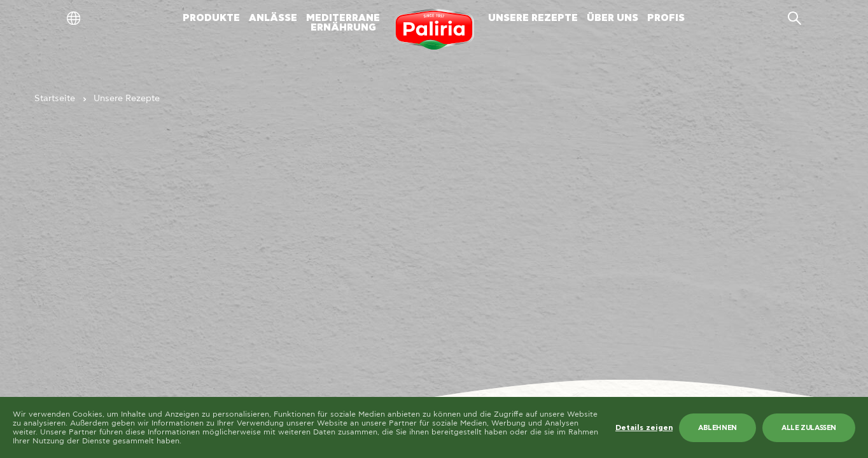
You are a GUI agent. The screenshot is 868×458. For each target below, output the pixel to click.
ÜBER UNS (612, 18)
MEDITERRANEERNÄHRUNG (343, 23)
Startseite (55, 99)
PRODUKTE (211, 18)
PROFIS (666, 18)
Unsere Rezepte (127, 99)
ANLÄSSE (273, 18)
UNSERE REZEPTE (533, 18)
